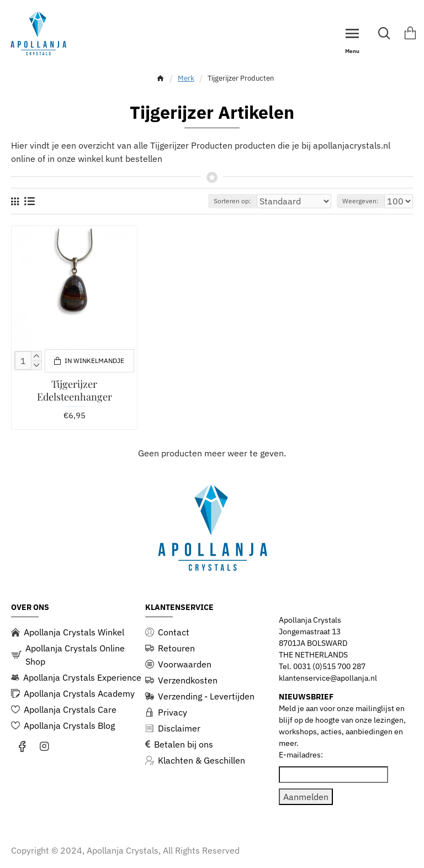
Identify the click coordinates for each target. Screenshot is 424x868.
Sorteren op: (232, 201)
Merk (186, 78)
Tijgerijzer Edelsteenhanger (75, 391)
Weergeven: (361, 201)
